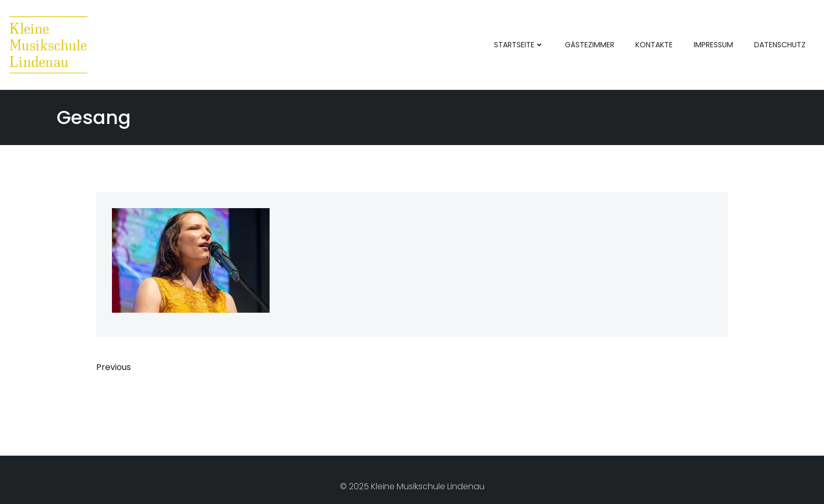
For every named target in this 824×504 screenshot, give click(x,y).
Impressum (713, 45)
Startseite (519, 45)
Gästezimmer (590, 45)
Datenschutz (780, 45)
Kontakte (654, 45)
